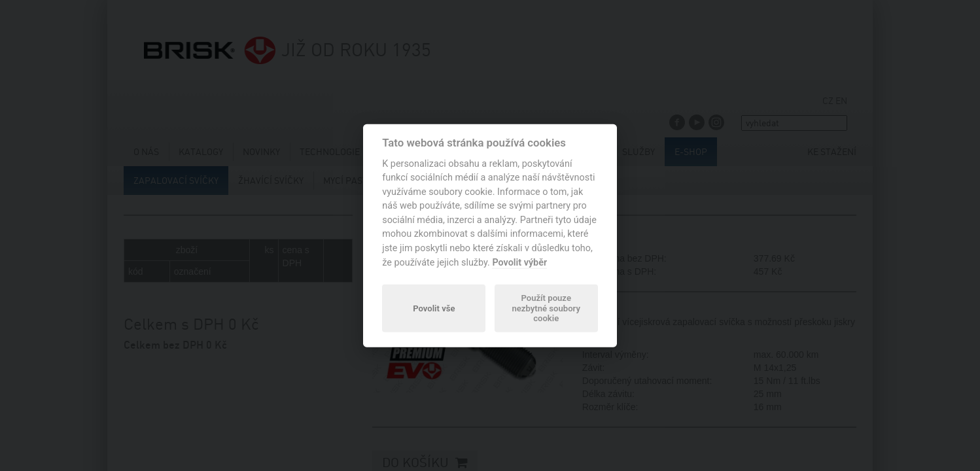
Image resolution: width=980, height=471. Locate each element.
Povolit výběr (519, 262)
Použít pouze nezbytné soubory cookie (546, 308)
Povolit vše (434, 308)
